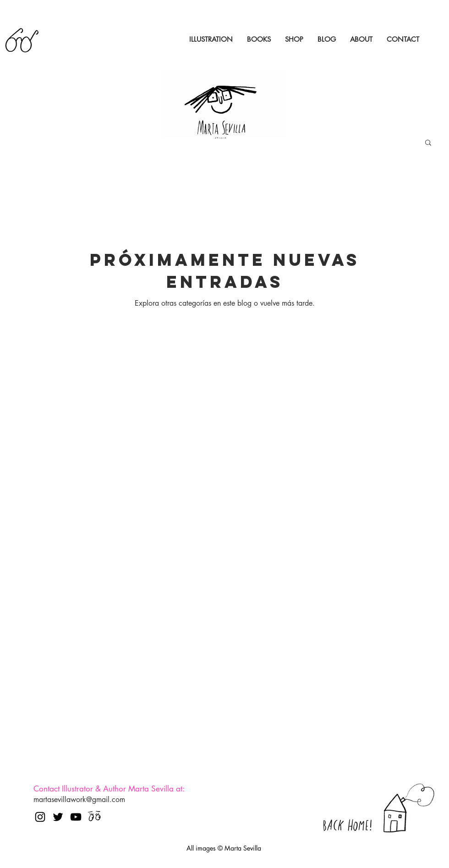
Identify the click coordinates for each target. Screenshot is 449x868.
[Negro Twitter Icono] (58, 817)
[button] (428, 143)
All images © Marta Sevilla (224, 848)
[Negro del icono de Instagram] (40, 817)
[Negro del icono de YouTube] (76, 817)
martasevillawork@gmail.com (79, 799)
